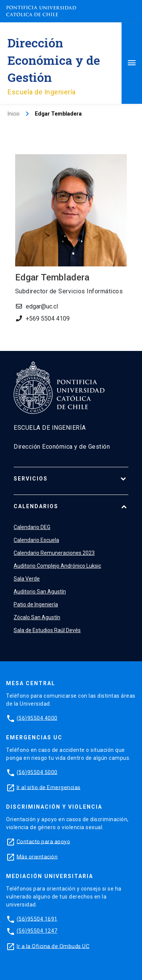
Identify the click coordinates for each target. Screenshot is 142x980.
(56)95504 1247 (37, 931)
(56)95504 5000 (37, 772)
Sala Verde (27, 579)
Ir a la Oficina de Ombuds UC (53, 946)
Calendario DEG (32, 527)
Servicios (31, 479)
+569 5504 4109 (48, 319)
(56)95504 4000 (37, 718)
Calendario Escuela (36, 540)
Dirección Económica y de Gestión (54, 60)
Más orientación (37, 856)
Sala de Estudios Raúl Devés (47, 630)
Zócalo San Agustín (37, 617)
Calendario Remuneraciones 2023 (54, 553)
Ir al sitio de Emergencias (49, 787)
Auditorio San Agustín (40, 592)
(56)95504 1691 (37, 919)
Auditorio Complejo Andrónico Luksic (57, 566)
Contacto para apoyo (44, 841)
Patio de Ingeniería (36, 604)
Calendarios (36, 506)
